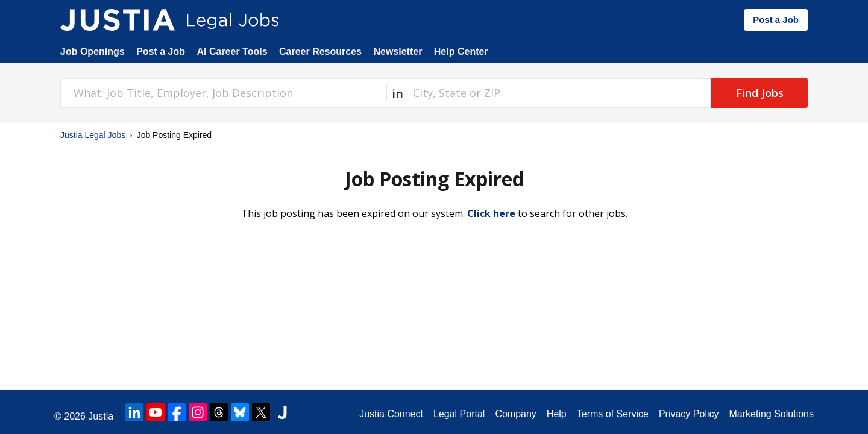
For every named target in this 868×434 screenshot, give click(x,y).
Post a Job (776, 20)
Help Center (461, 52)
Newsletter (398, 52)
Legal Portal (459, 414)
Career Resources (320, 52)
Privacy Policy (689, 414)
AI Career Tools (232, 52)
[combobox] (223, 93)
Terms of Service (613, 414)
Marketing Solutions (771, 414)
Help (557, 414)
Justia (101, 416)
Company (515, 414)
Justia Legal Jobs (93, 135)
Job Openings (93, 52)
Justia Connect (391, 414)
